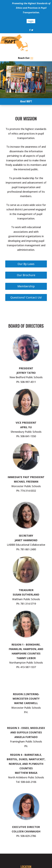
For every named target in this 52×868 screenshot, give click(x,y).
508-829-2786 (28, 836)
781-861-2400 (28, 549)
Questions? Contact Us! (26, 297)
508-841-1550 (28, 436)
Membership (26, 286)
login (31, 21)
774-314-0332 (28, 491)
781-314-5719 (28, 604)
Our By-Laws (26, 264)
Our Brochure (26, 275)
